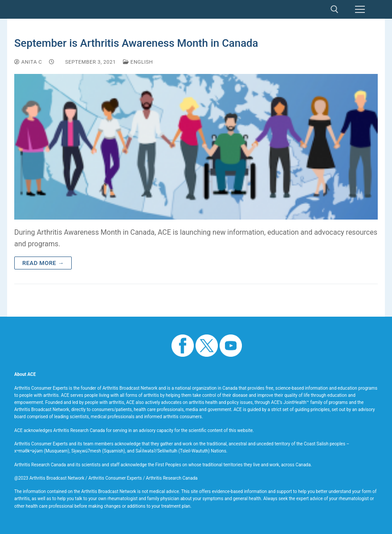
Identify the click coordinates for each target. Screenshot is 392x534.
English (138, 62)
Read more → (43, 263)
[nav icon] (360, 9)
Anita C (28, 62)
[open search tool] (335, 9)
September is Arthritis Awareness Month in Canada (136, 43)
